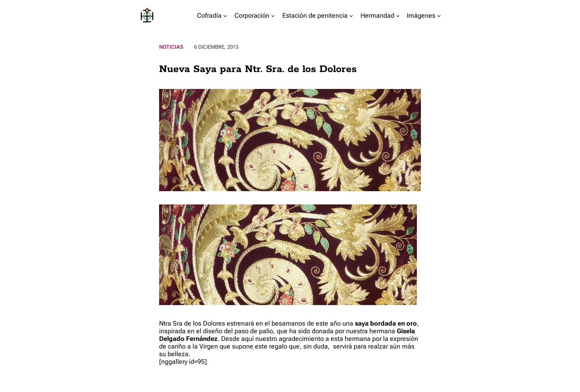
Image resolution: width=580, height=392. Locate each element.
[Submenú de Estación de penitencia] (351, 16)
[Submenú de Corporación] (273, 16)
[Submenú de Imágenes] (439, 16)
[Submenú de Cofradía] (225, 16)
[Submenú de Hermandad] (398, 16)
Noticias (171, 47)
